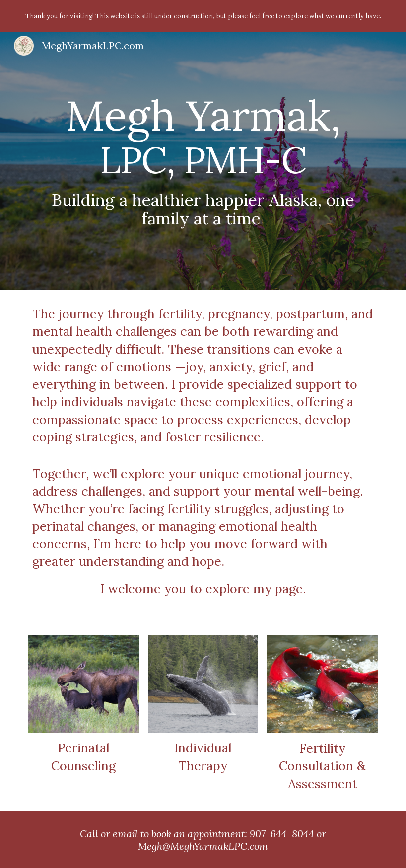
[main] (203, 161)
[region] (203, 16)
